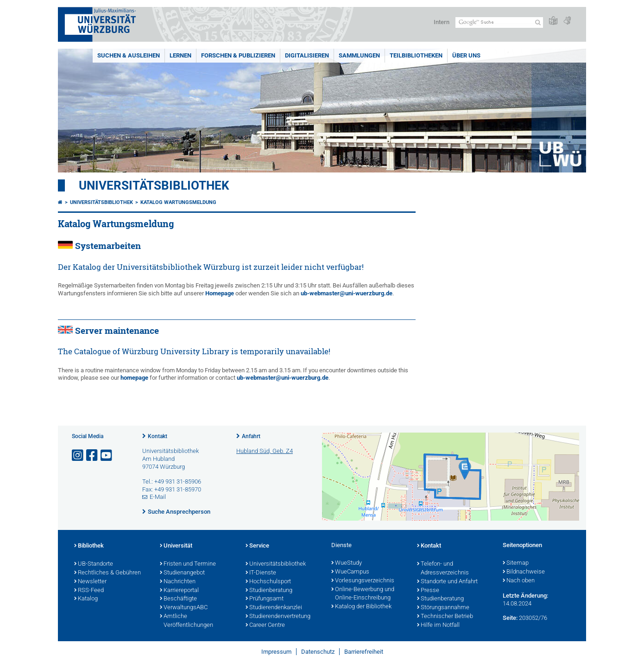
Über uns (466, 55)
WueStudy (347, 563)
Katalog (86, 599)
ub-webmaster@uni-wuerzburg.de (347, 293)
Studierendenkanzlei (274, 608)
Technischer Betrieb (445, 617)
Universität (176, 546)
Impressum (276, 652)
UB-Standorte (94, 564)
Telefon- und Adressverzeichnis (443, 569)
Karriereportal (179, 591)
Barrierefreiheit (364, 652)
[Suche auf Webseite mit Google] (499, 22)
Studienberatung (269, 591)
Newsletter (90, 582)
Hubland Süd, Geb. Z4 (265, 451)
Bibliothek (89, 546)
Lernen (180, 55)
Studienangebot (182, 573)
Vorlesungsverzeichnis (363, 581)
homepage (134, 378)
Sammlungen (359, 55)
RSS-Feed (89, 591)
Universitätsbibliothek (154, 185)
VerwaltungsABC (184, 608)
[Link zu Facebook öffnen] (93, 456)
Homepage (220, 293)
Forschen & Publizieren (238, 55)
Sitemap (516, 563)
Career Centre (265, 625)
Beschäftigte (178, 599)
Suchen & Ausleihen (129, 55)
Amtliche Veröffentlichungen (186, 621)
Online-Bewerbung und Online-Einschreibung (363, 594)
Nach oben (519, 581)
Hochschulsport (268, 582)
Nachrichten (178, 582)
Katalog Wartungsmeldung (178, 202)
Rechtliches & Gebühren (107, 573)
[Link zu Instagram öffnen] (78, 456)
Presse (428, 591)
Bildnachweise (524, 572)
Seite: (510, 618)
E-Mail (158, 497)
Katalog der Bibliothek (361, 607)
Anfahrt (251, 436)
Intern (442, 22)
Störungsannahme (443, 608)
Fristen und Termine (188, 564)
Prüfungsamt (265, 599)
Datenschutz (318, 652)
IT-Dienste (261, 573)
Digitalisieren (307, 55)
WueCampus (350, 572)
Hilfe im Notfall (438, 625)
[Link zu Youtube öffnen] (107, 456)
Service (257, 546)
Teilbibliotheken (416, 55)
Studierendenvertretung (278, 617)
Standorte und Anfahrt (447, 582)
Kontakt (158, 436)
